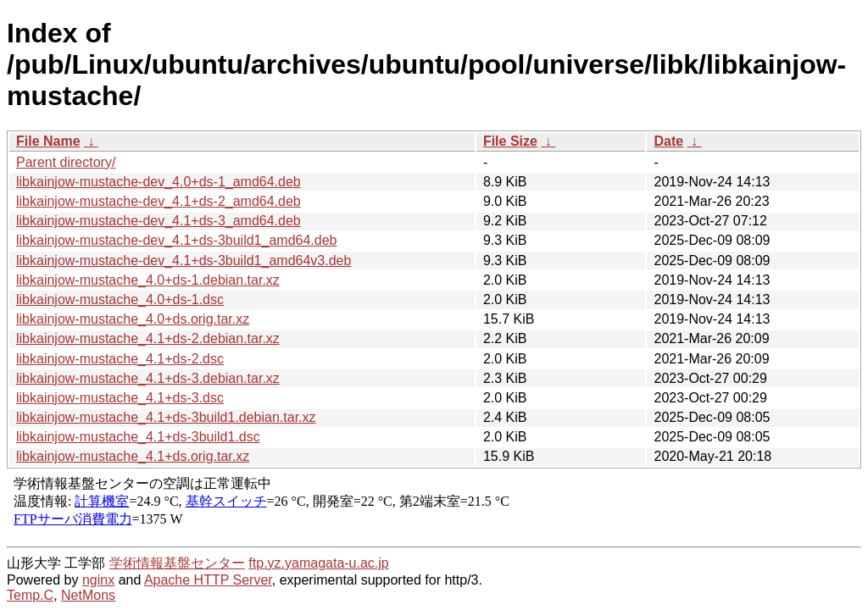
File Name (48, 141)
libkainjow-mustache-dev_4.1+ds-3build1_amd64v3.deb (184, 261)
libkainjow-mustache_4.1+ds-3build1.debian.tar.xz (166, 417)
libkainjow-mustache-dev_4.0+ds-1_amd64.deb (159, 182)
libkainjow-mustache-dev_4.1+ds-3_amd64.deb (159, 221)
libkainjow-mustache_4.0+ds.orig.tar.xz (133, 319)
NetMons (88, 595)
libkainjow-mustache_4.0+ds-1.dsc (120, 299)
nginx (98, 580)
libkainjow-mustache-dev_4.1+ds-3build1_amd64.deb (176, 240)
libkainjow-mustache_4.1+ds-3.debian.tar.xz (148, 378)
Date (668, 141)
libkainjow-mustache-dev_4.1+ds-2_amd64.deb (159, 201)
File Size (510, 141)
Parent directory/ (66, 162)
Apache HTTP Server (208, 580)
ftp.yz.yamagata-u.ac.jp (318, 563)
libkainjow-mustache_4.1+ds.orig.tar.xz (133, 456)
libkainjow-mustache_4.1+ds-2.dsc (120, 359)
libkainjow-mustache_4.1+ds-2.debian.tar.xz (148, 338)
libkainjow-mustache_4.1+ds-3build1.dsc (138, 437)
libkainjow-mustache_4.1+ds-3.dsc (120, 398)
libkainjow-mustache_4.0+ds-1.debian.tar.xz (148, 280)
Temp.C (30, 595)
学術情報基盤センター (177, 563)
